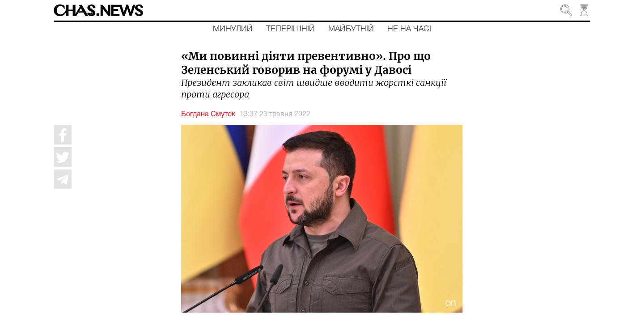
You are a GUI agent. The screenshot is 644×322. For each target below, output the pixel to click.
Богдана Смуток (208, 114)
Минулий (233, 29)
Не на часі (409, 29)
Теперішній (290, 29)
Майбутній (351, 29)
